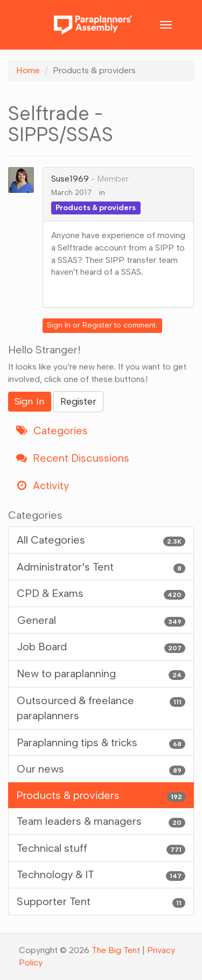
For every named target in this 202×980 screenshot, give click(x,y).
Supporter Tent (101, 902)
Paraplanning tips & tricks (101, 743)
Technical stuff (101, 848)
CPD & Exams (101, 593)
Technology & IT (101, 875)
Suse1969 (70, 179)
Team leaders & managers (101, 821)
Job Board (101, 647)
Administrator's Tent (101, 567)
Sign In (59, 325)
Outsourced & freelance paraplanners (101, 708)
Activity (43, 485)
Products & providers (96, 208)
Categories (52, 430)
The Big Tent (116, 950)
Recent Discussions (73, 458)
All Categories (101, 540)
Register (97, 325)
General (101, 620)
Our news (101, 769)
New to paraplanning (101, 674)
